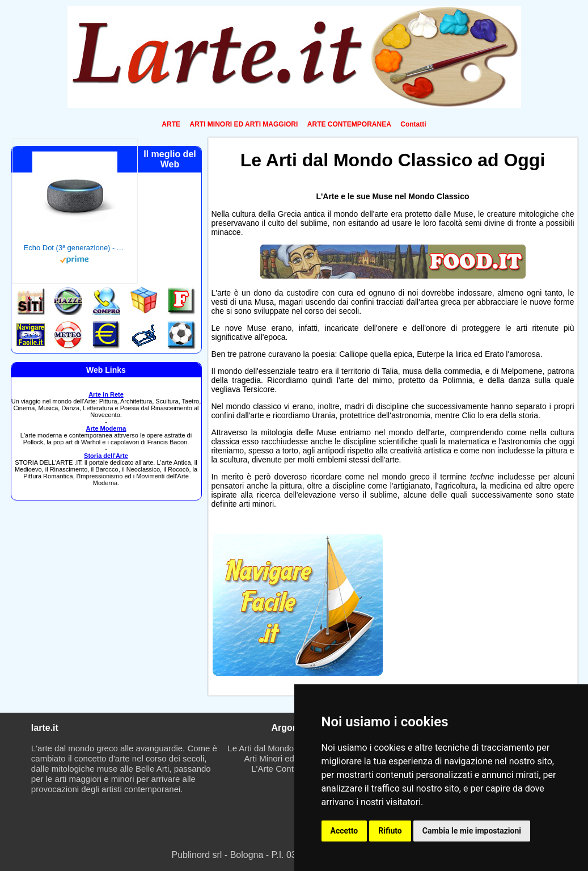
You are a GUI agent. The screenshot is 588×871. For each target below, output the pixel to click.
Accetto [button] (344, 831)
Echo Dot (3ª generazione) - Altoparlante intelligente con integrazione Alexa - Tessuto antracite (75, 248)
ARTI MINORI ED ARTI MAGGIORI (244, 124)
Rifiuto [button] (390, 831)
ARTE (171, 124)
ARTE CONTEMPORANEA (349, 124)
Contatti (413, 124)
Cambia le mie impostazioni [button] (472, 831)
